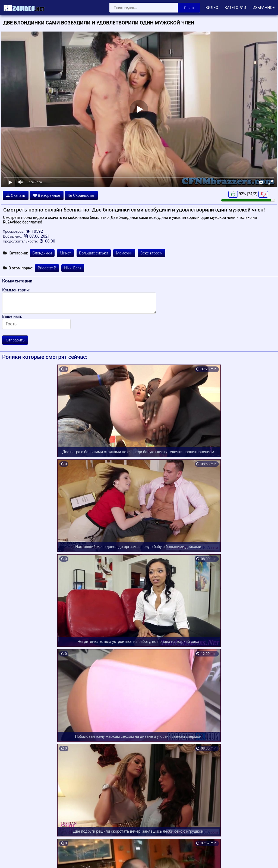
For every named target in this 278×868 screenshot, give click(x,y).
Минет (65, 253)
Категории (235, 8)
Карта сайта (12, 858)
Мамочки (124, 253)
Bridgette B (47, 268)
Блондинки (42, 253)
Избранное (264, 8)
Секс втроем (151, 253)
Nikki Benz (73, 268)
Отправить (15, 340)
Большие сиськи (94, 253)
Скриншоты (81, 195)
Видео (212, 8)
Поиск (189, 8)
